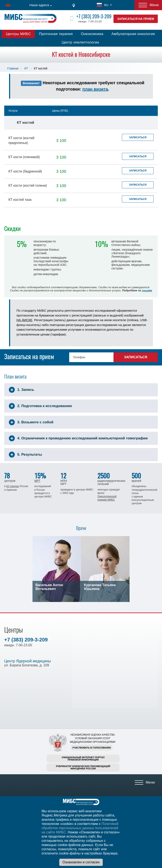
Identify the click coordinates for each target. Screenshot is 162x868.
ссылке (147, 290)
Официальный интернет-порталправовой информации (83, 759)
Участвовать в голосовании (92, 748)
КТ (26, 68)
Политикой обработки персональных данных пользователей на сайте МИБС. (80, 828)
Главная (13, 68)
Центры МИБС (18, 34)
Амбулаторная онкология (133, 34)
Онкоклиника (92, 34)
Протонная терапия (56, 34)
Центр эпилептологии (80, 42)
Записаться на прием (136, 19)
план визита (95, 89)
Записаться (138, 137)
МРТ (37, 481)
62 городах (13, 486)
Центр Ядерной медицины (28, 661)
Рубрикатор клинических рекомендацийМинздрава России (83, 767)
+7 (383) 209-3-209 (94, 16)
